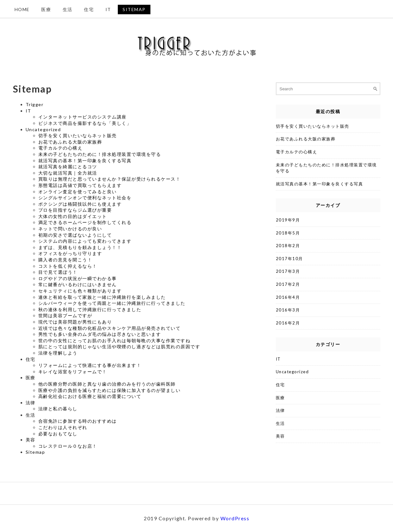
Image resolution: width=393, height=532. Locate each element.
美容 (31, 440)
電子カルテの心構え (60, 148)
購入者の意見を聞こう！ (65, 260)
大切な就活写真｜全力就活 (68, 173)
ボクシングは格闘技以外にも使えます (80, 204)
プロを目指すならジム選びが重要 (75, 210)
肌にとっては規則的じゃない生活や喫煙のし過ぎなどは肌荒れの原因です (119, 346)
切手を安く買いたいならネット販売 (78, 135)
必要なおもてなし (58, 434)
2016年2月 (288, 323)
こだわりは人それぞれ (63, 427)
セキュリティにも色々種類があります (80, 291)
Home (22, 9)
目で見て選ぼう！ (58, 272)
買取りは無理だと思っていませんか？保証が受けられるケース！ (110, 179)
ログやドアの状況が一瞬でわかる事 (78, 278)
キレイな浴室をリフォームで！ (73, 372)
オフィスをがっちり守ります (70, 253)
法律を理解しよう (58, 353)
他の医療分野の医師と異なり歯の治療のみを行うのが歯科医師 (107, 384)
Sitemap (134, 9)
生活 (68, 9)
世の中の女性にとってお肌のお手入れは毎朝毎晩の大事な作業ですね (114, 340)
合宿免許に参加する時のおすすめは (78, 421)
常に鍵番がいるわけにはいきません (78, 284)
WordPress (235, 518)
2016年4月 (288, 297)
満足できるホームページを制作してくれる (85, 222)
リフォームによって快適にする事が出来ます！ (90, 365)
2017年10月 (289, 259)
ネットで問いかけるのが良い (70, 229)
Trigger (35, 104)
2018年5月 (288, 233)
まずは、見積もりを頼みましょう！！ (80, 247)
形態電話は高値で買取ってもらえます (80, 185)
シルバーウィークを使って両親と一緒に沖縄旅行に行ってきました (112, 303)
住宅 (89, 9)
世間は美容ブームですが (65, 315)
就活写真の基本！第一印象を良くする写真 (85, 160)
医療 (46, 9)
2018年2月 (288, 246)
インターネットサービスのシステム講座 (82, 117)
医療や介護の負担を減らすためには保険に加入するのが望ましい (110, 390)
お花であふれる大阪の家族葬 (70, 142)
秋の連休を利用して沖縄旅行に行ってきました (90, 309)
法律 (31, 403)
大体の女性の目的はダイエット (73, 216)
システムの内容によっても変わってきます (85, 241)
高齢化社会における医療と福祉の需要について (90, 396)
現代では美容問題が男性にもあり (75, 322)
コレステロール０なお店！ (68, 446)
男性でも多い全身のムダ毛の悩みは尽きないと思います (100, 334)
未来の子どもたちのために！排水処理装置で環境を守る (100, 154)
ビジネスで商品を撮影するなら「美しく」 (85, 123)
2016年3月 (288, 310)
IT (108, 9)
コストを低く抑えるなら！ (68, 266)
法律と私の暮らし (58, 409)
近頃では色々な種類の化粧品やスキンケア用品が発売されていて (110, 328)
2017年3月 (288, 271)
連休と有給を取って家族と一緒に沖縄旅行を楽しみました (102, 297)
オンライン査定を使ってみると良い (78, 192)
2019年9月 (288, 220)
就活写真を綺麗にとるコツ (68, 167)
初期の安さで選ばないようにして (75, 235)
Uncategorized (43, 129)
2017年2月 (288, 284)
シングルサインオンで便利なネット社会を (85, 198)
